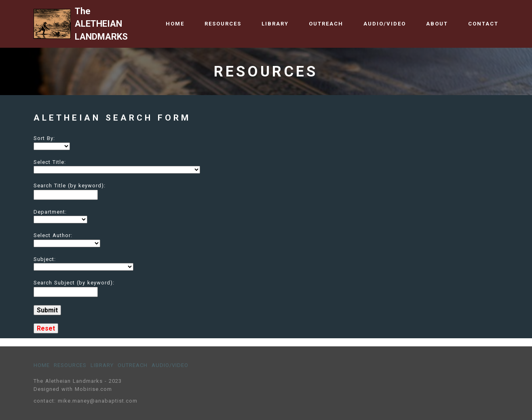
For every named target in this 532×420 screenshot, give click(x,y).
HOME (175, 24)
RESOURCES (223, 24)
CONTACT (483, 24)
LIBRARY (275, 24)
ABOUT (437, 24)
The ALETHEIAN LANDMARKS (102, 24)
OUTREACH (326, 24)
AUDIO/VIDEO (385, 24)
